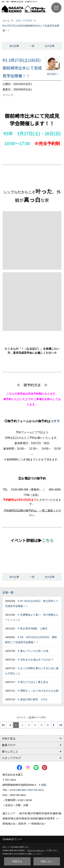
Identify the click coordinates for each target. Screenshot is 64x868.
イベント (8, 95)
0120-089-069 (18, 790)
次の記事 (50, 46)
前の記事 (14, 46)
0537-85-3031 (36, 790)
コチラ (55, 421)
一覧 (32, 46)
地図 (44, 785)
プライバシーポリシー (36, 850)
